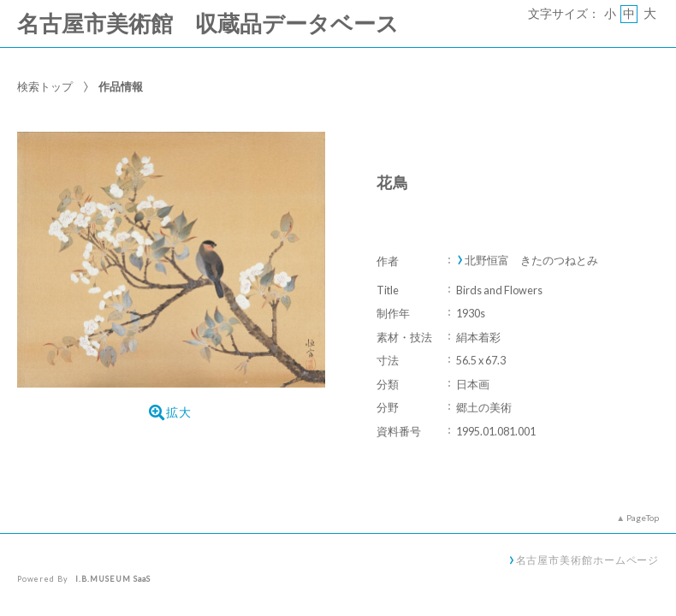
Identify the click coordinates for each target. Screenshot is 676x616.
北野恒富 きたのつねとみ (531, 261)
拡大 (170, 412)
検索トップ (45, 86)
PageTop (643, 518)
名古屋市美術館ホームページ (588, 560)
